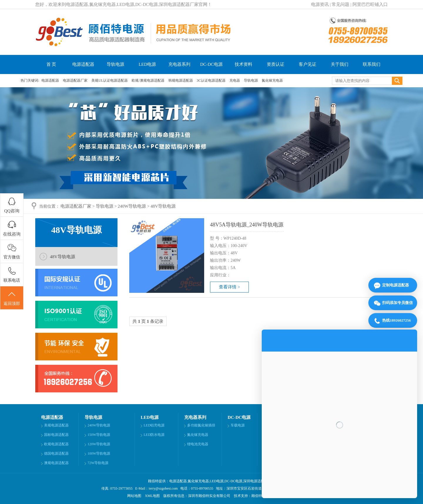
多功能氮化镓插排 (201, 425)
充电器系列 (179, 64)
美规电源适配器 (56, 425)
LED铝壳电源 (154, 425)
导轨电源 (115, 64)
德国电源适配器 (56, 453)
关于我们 (340, 64)
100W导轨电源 (99, 453)
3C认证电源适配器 (212, 80)
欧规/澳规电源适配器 (148, 80)
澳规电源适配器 (56, 463)
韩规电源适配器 (181, 80)
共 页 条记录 (148, 321)
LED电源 (147, 64)
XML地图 (152, 496)
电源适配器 (83, 64)
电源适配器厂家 (76, 80)
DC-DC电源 (211, 64)
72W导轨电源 (98, 463)
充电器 (235, 80)
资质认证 (276, 64)
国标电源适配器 (56, 435)
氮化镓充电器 (272, 80)
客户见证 (308, 64)
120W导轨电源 (99, 444)
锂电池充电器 (198, 444)
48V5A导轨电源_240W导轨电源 (247, 225)
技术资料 (244, 64)
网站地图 (134, 496)
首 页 (51, 64)
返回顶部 (12, 298)
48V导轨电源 (163, 206)
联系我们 (372, 64)
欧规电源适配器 (56, 444)
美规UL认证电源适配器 (110, 80)
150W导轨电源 (99, 435)
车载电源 (238, 425)
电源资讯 (320, 4)
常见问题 (340, 4)
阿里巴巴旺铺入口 (370, 4)
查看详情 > (229, 287)
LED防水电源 (154, 435)
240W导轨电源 (132, 206)
